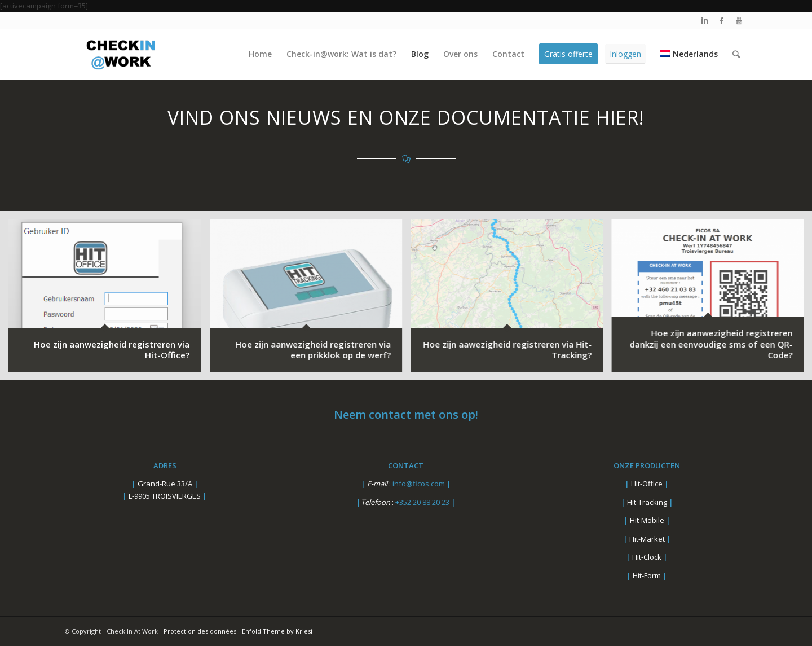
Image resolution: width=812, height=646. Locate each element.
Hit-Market (647, 539)
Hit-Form (647, 575)
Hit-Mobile (647, 520)
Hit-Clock (647, 557)
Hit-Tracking (647, 502)
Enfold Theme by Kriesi (277, 631)
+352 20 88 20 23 (423, 502)
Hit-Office (647, 484)
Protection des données (200, 631)
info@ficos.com (420, 484)
